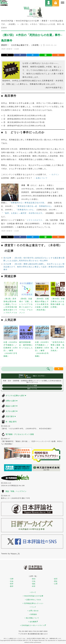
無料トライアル (32, 389)
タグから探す (12, 411)
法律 (17, 49)
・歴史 (55, 581)
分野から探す (12, 401)
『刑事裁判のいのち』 (25, 210)
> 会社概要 (33, 622)
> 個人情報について (32, 618)
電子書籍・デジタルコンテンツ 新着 (20, 434)
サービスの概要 (32, 386)
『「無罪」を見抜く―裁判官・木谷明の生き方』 (23, 213)
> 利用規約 (33, 614)
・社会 (11, 581)
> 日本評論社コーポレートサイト (33, 625)
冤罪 (4, 49)
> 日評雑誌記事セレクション (33, 603)
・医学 (11, 584)
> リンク (33, 607)
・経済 (55, 579)
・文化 (33, 581)
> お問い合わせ (33, 611)
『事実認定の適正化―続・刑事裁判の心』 (34, 206)
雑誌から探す (12, 406)
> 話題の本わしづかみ (33, 600)
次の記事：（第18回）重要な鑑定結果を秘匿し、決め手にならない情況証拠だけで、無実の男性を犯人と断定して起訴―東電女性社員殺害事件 (34, 267)
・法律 (11, 579)
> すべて (33, 592)
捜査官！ (11, 49)
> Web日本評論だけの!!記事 (33, 596)
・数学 (11, 586)
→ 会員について (40, 178)
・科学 (33, 586)
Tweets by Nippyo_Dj (10, 554)
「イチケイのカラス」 (34, 220)
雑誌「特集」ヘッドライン (16, 491)
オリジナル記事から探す (16, 396)
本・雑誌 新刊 (11, 422)
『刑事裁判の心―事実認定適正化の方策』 (28, 203)
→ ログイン (54, 174)
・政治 (33, 579)
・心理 (55, 584)
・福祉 (33, 584)
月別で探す (11, 416)
